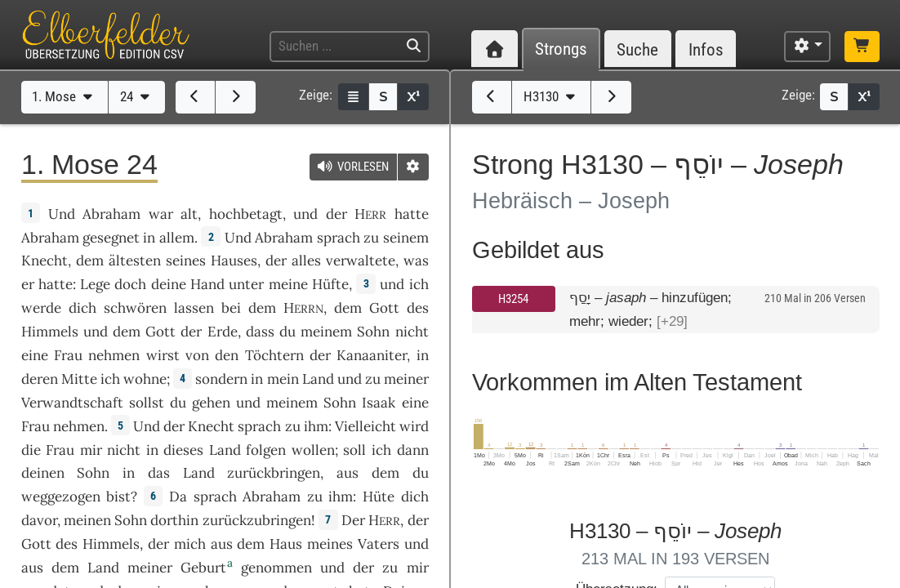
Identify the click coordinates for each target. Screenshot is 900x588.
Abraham (111, 214)
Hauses (234, 261)
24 (137, 96)
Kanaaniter (372, 355)
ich (110, 379)
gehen (211, 403)
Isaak (379, 403)
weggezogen (61, 497)
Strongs (561, 49)
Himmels (50, 332)
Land (318, 379)
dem (385, 473)
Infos (706, 49)
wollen (313, 450)
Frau (68, 355)
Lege (95, 284)
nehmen (114, 355)
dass (260, 332)
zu (371, 238)
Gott (384, 308)
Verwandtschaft (72, 403)
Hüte (379, 497)
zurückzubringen (257, 520)
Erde (223, 332)
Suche (637, 49)
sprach (339, 238)
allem (177, 238)
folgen (266, 450)
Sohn (373, 332)
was (416, 261)
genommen (276, 568)
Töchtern (274, 355)
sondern (221, 379)
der (158, 544)
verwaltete (361, 261)
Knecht (45, 261)
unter (246, 284)
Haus (286, 544)
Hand (207, 284)
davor (39, 520)
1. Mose (64, 96)
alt (189, 214)
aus (348, 473)
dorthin (174, 520)
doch (130, 284)
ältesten (135, 261)
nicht (412, 332)
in (423, 355)
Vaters (379, 544)
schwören (135, 308)
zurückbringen (274, 473)
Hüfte (330, 284)
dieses (183, 450)
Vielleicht (365, 426)
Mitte (79, 379)
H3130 (551, 96)
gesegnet (111, 238)
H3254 (513, 299)
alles (306, 261)
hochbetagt (246, 214)
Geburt (203, 568)
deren (40, 379)
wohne (145, 379)
